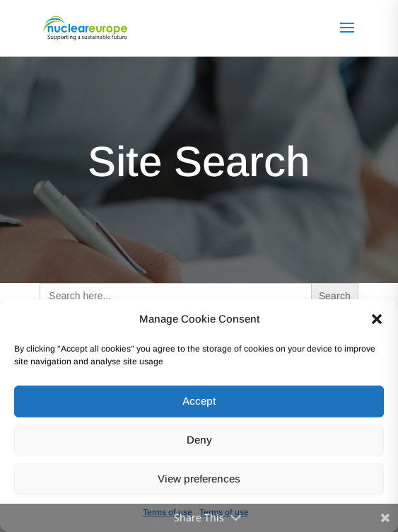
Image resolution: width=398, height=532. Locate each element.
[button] (377, 319)
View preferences (199, 479)
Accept (199, 401)
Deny (199, 440)
